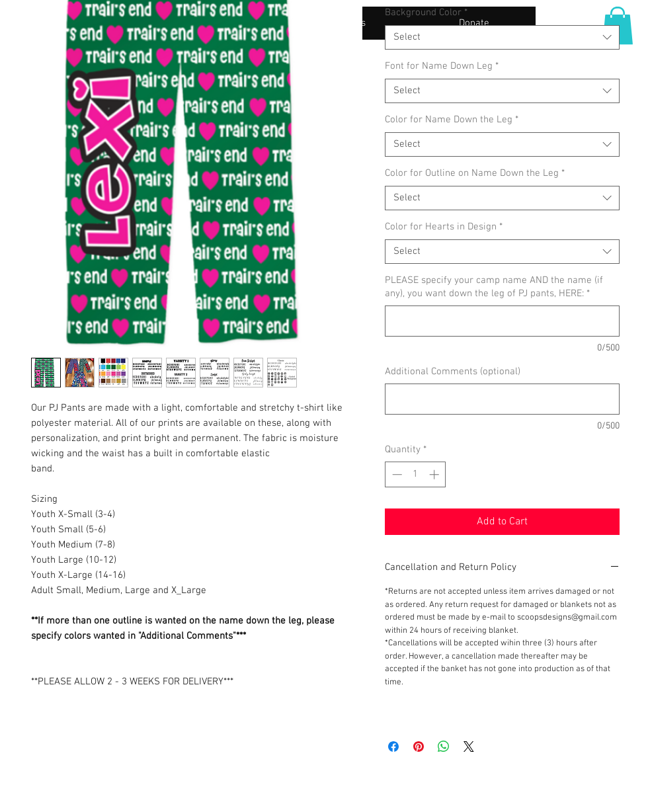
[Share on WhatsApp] (444, 747)
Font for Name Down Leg (442, 66)
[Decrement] (396, 474)
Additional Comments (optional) (453, 372)
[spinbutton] (416, 474)
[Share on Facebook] (393, 747)
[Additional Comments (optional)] (502, 399)
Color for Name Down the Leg (452, 120)
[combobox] (502, 38)
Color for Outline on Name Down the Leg (475, 173)
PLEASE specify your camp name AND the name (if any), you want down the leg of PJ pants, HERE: (494, 287)
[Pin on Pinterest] (419, 747)
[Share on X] (469, 747)
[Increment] (435, 474)
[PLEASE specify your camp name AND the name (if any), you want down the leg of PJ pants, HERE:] (502, 321)
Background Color (426, 13)
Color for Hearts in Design (444, 227)
